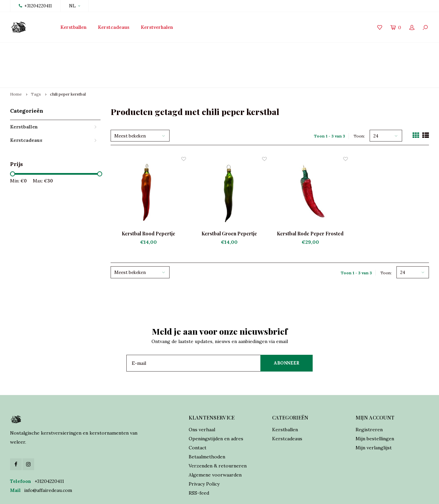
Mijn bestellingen (375, 407)
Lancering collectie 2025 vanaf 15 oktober (60, 49)
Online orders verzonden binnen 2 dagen (259, 49)
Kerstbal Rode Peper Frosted (310, 202)
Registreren (369, 398)
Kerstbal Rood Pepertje (148, 202)
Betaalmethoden (207, 425)
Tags (36, 63)
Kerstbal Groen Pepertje (229, 202)
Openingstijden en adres (216, 407)
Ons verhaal (202, 398)
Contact (198, 416)
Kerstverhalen (157, 27)
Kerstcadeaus (114, 27)
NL (75, 6)
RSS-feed (199, 461)
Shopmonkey (209, 494)
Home (16, 63)
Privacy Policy (204, 452)
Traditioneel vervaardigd (161, 49)
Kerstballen (73, 27)
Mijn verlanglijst (374, 416)
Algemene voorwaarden (215, 443)
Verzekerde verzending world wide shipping (377, 49)
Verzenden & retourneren (218, 434)
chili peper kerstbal (68, 63)
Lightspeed (158, 494)
